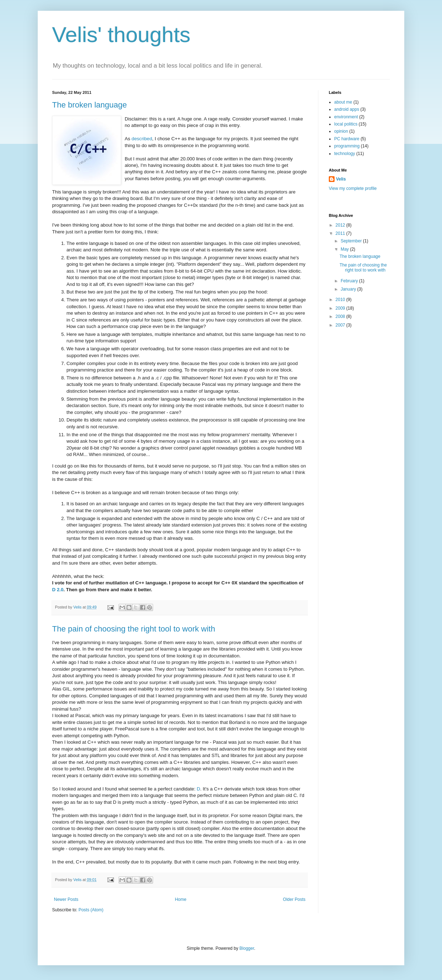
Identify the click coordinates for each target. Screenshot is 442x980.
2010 (341, 300)
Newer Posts (66, 899)
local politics (346, 124)
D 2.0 (58, 590)
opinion (341, 131)
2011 (341, 233)
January (349, 289)
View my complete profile (353, 188)
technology (345, 154)
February (350, 281)
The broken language (89, 105)
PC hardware (347, 139)
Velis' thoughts (121, 35)
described (142, 139)
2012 (341, 225)
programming (347, 146)
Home (181, 899)
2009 (341, 308)
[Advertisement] (358, 447)
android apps (347, 109)
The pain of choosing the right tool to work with (134, 629)
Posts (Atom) (91, 910)
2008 (341, 316)
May (345, 249)
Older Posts (294, 899)
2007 (341, 325)
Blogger (247, 948)
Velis (78, 607)
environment (346, 117)
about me (343, 102)
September (352, 241)
